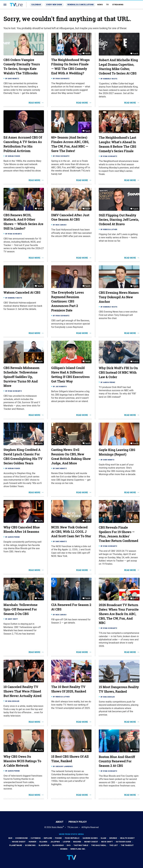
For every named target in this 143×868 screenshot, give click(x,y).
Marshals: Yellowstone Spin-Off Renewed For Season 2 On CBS (21, 609)
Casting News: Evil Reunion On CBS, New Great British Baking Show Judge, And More (71, 456)
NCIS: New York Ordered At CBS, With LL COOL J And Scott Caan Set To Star (71, 532)
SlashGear (58, 845)
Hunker (32, 842)
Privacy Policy (78, 822)
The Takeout (127, 845)
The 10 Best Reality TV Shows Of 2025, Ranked (69, 689)
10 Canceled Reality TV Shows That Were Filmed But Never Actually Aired (22, 691)
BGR (10, 838)
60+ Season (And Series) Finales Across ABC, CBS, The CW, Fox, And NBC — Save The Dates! (70, 144)
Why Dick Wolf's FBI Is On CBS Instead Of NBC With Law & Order (118, 372)
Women (64, 849)
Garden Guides (90, 838)
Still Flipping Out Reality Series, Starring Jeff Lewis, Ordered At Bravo (119, 220)
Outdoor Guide (123, 842)
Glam (103, 838)
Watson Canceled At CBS (22, 292)
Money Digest (91, 842)
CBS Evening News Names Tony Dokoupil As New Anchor (119, 297)
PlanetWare (16, 845)
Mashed (77, 842)
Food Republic (72, 838)
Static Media (57, 827)
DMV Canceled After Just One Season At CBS (70, 217)
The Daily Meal (99, 845)
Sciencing (30, 845)
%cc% (40, 53)
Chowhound (22, 838)
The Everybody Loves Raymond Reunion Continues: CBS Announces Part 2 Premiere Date (67, 301)
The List (114, 845)
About (60, 822)
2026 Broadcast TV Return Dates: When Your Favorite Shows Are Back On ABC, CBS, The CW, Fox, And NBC (119, 614)
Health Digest (127, 838)
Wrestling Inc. (78, 849)
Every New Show (54, 5)
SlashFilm (44, 845)
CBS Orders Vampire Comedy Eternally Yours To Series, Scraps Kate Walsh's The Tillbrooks (22, 67)
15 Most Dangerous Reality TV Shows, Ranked (119, 689)
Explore (48, 838)
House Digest (19, 842)
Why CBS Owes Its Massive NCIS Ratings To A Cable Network (22, 761)
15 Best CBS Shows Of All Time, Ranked (70, 759)
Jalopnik (55, 842)
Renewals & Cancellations (81, 5)
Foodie (58, 838)
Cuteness (36, 838)
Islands (43, 842)
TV (108, 5)
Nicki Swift (107, 842)
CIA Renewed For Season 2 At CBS (71, 607)
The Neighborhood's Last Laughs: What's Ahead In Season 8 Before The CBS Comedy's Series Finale (117, 144)
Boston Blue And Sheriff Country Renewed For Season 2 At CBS (117, 761)
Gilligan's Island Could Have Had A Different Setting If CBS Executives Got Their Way (70, 375)
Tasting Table (81, 845)
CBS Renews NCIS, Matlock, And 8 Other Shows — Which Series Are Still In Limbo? (23, 222)
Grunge (113, 838)
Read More (35, 103)
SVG (69, 845)
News (100, 5)
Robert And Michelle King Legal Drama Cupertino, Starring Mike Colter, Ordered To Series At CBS (118, 67)
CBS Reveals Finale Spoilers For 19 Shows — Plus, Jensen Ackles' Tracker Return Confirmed (118, 534)
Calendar (36, 5)
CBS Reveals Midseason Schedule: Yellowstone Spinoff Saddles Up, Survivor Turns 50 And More (21, 377)
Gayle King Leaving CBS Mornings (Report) (117, 452)
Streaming (118, 5)
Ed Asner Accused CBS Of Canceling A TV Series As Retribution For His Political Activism (23, 144)
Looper (66, 842)
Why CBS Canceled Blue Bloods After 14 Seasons (22, 530)
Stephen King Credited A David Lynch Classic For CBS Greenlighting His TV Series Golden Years (23, 456)
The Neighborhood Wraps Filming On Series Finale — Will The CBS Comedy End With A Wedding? (70, 67)
